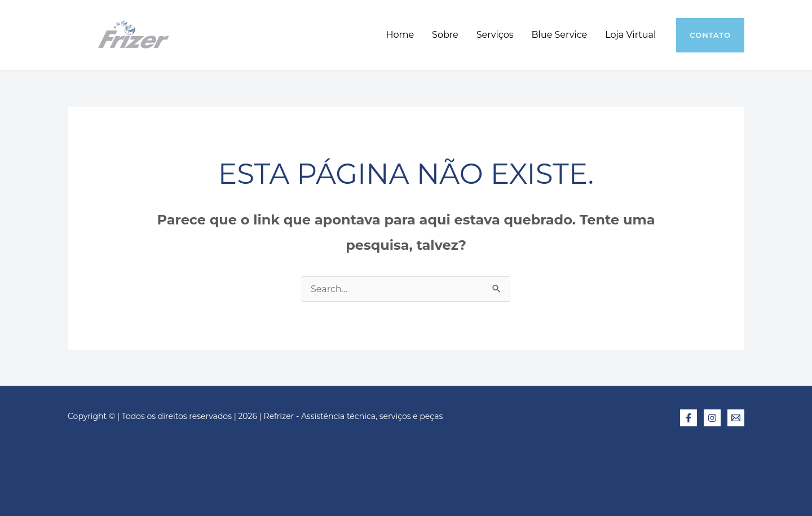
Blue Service (560, 35)
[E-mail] (736, 418)
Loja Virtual (630, 35)
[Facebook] (689, 418)
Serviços (495, 35)
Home (400, 35)
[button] (710, 35)
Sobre (445, 35)
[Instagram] (712, 418)
